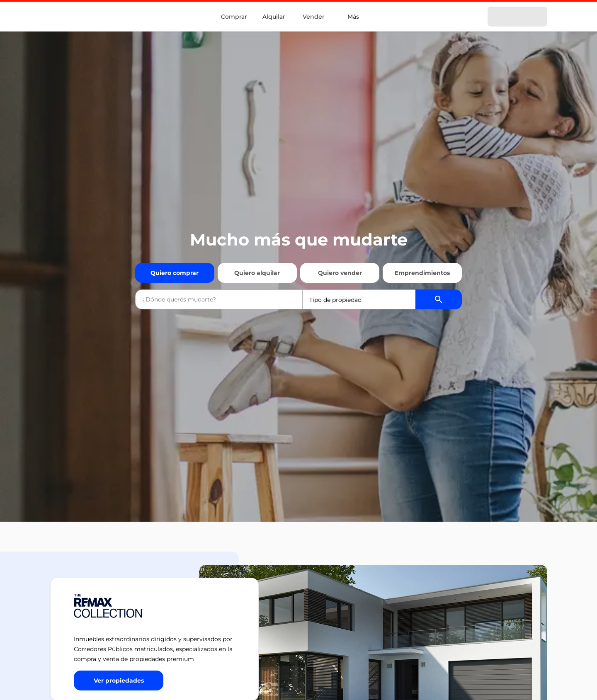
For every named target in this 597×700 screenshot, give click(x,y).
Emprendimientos (422, 273)
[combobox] (219, 299)
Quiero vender (340, 273)
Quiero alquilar (257, 273)
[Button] (119, 681)
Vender (314, 17)
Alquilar (274, 17)
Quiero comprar (175, 273)
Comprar (234, 17)
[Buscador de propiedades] (439, 299)
